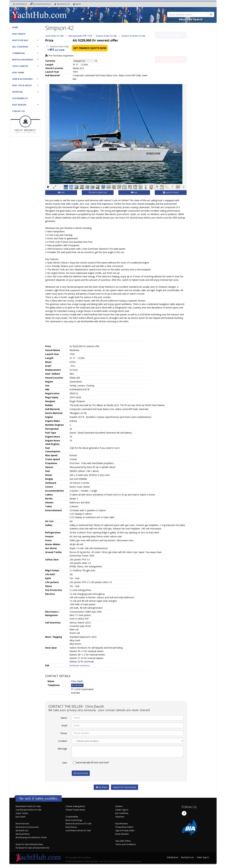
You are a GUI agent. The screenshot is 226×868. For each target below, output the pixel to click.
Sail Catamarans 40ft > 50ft (80, 36)
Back (134, 192)
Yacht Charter (20, 66)
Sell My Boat (20, 4)
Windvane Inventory (80, 665)
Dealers (119, 806)
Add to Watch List (98, 192)
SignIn (77, 4)
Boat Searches (23, 824)
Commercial (19, 53)
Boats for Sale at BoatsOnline (29, 844)
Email (64, 726)
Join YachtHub (122, 813)
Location (63, 741)
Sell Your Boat (20, 47)
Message (62, 749)
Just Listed (20, 817)
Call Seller (171, 53)
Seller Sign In (203, 857)
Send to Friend (171, 192)
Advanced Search (191, 19)
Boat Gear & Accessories (27, 827)
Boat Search (19, 34)
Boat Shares (71, 827)
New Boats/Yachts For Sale (28, 806)
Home (15, 27)
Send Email (81, 773)
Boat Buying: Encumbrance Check (31, 837)
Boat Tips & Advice (22, 85)
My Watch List (22, 831)
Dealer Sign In (122, 810)
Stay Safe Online (123, 841)
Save (65, 763)
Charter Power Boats (75, 810)
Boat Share (18, 73)
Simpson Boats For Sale (106, 36)
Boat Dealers (19, 105)
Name (64, 718)
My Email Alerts (23, 834)
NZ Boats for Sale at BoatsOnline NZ (32, 848)
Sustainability (20, 98)
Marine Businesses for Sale (79, 824)
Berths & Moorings (23, 60)
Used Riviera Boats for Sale (78, 831)
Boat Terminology (74, 820)
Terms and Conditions (126, 844)
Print (61, 192)
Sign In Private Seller (125, 831)
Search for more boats (125, 787)
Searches (40, 4)
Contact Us (18, 111)
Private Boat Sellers (124, 827)
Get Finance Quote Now (90, 48)
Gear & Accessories (22, 79)
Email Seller (171, 42)
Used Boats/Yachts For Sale (29, 810)
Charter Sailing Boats (75, 806)
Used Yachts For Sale (54, 36)
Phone (64, 733)
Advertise (17, 92)
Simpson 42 (133, 36)
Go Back (101, 787)
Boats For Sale (20, 40)
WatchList (62, 4)
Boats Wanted (122, 834)
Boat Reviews (122, 824)
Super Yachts (22, 813)
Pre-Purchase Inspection (59, 56)
